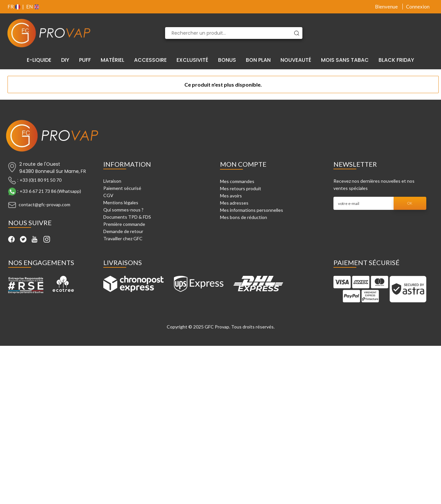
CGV (108, 195)
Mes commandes (237, 181)
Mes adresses (234, 203)
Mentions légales (121, 202)
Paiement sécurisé (122, 188)
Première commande (124, 224)
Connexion (418, 7)
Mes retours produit (241, 188)
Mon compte (243, 164)
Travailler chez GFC (123, 238)
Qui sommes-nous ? (123, 210)
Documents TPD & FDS (127, 217)
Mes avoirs (231, 196)
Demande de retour (123, 231)
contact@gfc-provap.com (44, 204)
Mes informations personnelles (252, 210)
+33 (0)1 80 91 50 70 (41, 180)
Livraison (112, 181)
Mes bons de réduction (244, 217)
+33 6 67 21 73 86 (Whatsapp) (50, 191)
